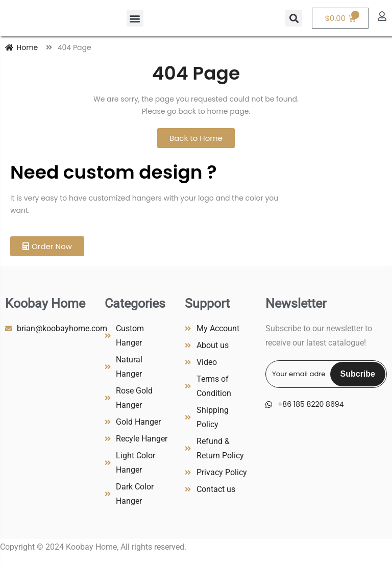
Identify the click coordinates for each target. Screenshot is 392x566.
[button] (135, 18)
